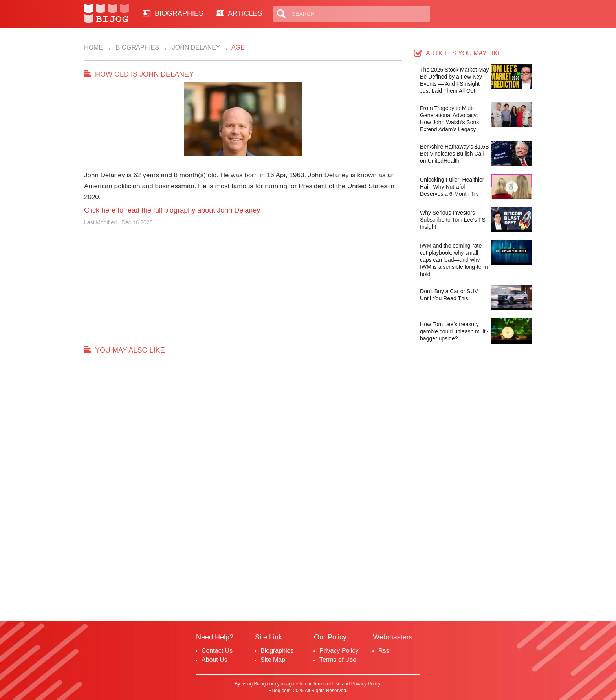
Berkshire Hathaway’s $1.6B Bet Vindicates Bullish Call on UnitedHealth (455, 154)
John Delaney (195, 47)
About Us (214, 660)
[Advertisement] (243, 289)
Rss (384, 651)
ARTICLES (239, 13)
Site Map (273, 660)
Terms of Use (338, 660)
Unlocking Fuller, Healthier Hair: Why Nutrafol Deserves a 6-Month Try (452, 187)
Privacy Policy (339, 651)
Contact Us (217, 651)
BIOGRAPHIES (173, 13)
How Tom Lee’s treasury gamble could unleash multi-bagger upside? (454, 331)
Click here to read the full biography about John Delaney (172, 210)
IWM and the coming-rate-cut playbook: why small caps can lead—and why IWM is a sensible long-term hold (454, 260)
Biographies (137, 47)
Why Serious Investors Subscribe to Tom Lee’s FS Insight (453, 220)
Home (93, 47)
